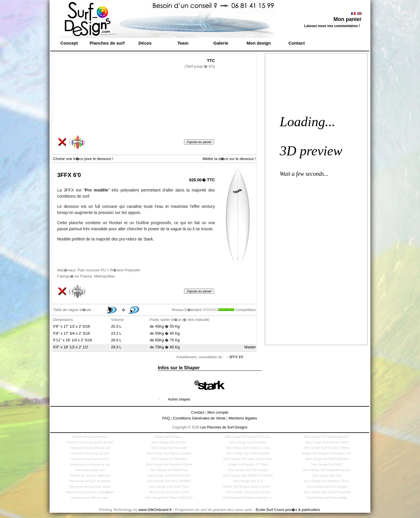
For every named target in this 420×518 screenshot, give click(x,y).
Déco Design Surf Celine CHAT (169, 492)
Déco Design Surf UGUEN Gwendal (327, 492)
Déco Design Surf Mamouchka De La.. (248, 498)
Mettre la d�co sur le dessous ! (229, 159)
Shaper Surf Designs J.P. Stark (248, 465)
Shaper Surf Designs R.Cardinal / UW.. (327, 453)
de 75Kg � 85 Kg (165, 347)
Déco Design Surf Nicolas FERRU (327, 442)
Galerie (221, 43)
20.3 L (116, 326)
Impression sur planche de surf (90, 465)
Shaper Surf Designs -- (169, 437)
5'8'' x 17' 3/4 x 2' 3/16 (72, 333)
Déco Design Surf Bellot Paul (169, 470)
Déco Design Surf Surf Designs (327, 487)
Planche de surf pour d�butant (90, 476)
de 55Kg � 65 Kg (165, 333)
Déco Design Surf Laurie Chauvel (248, 492)
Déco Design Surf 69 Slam (169, 442)
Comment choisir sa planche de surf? (90, 442)
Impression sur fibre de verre (90, 498)
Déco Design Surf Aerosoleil (169, 448)
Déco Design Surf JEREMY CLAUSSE (248, 476)
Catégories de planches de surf (90, 448)
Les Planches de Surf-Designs (224, 427)
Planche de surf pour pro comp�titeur (90, 492)
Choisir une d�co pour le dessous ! (83, 159)
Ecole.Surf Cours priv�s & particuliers (288, 510)
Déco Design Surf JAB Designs (248, 470)
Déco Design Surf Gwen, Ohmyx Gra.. (248, 459)
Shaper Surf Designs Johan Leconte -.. (248, 487)
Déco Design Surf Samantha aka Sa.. (327, 470)
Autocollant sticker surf (90, 470)
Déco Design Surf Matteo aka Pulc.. (327, 437)
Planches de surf (107, 43)
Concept (69, 43)
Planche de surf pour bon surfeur (90, 487)
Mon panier (347, 19)
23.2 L (116, 333)
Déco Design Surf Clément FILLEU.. (248, 437)
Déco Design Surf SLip (327, 476)
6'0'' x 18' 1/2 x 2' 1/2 (70, 347)
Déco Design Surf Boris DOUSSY (169, 476)
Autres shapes (179, 399)
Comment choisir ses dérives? (90, 459)
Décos (145, 43)
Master (250, 347)
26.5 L (116, 340)
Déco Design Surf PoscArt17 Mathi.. (327, 448)
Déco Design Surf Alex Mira (169, 459)
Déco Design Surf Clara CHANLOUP (169, 498)
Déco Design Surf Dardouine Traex (248, 448)
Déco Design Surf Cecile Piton (169, 487)
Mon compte (218, 412)
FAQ (166, 418)
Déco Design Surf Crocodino (248, 442)
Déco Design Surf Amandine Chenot (169, 465)
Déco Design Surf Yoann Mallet (327, 498)
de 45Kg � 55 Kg (165, 326)
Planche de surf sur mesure (90, 437)
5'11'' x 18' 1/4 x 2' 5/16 (73, 340)
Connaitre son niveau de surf (90, 453)
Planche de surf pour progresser (90, 481)
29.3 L (116, 347)
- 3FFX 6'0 (235, 357)
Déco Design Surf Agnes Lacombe (169, 453)
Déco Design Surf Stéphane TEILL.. (327, 481)
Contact (297, 43)
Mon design (259, 43)
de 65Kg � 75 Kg (165, 340)
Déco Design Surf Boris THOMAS (169, 481)
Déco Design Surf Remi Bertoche (327, 459)
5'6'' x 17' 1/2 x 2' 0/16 (72, 326)
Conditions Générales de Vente (199, 418)
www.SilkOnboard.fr (155, 510)
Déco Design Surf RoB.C (327, 465)
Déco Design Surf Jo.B (248, 481)
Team (183, 43)
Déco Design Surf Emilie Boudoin (248, 453)
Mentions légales (243, 418)
